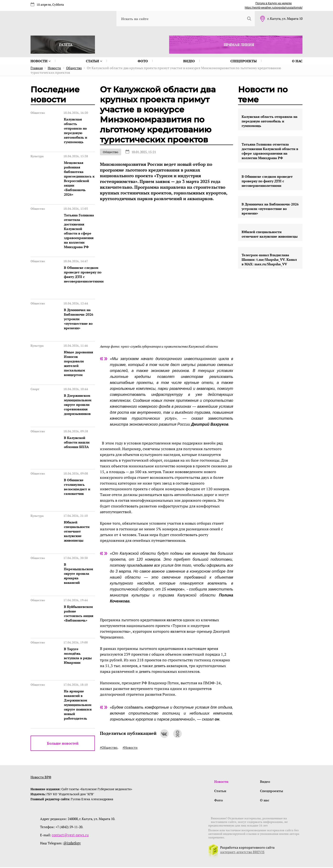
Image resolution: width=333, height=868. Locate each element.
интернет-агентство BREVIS (242, 853)
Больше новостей (63, 743)
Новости (41, 61)
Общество (111, 152)
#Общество (109, 747)
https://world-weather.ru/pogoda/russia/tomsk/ (274, 8)
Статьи (94, 61)
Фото (143, 61)
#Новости (130, 747)
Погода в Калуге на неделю (274, 3)
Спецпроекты (244, 61)
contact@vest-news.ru (68, 836)
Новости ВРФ (41, 777)
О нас (297, 61)
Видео (189, 61)
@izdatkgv (71, 844)
